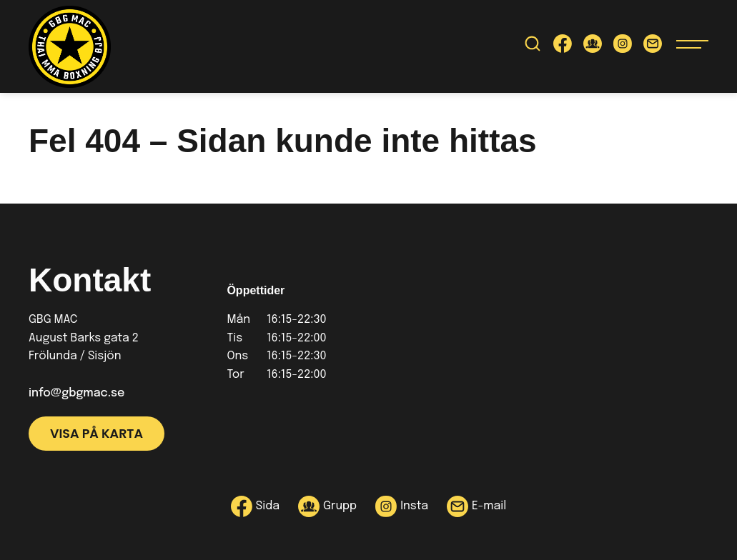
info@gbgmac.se (76, 393)
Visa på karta (97, 434)
